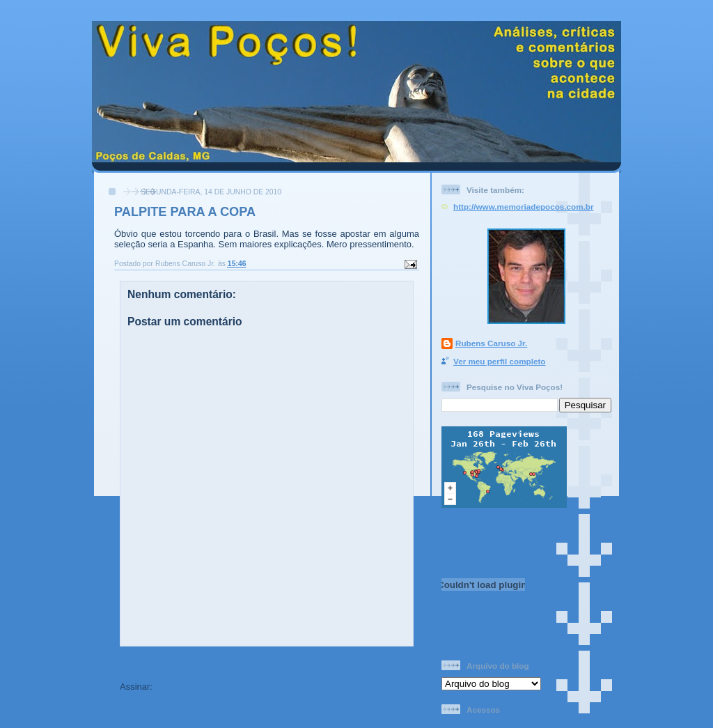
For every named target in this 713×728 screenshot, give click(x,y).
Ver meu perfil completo (500, 361)
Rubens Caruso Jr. (491, 343)
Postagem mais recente (170, 661)
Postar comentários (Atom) (213, 687)
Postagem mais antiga (366, 661)
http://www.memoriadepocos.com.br (524, 207)
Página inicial (269, 661)
